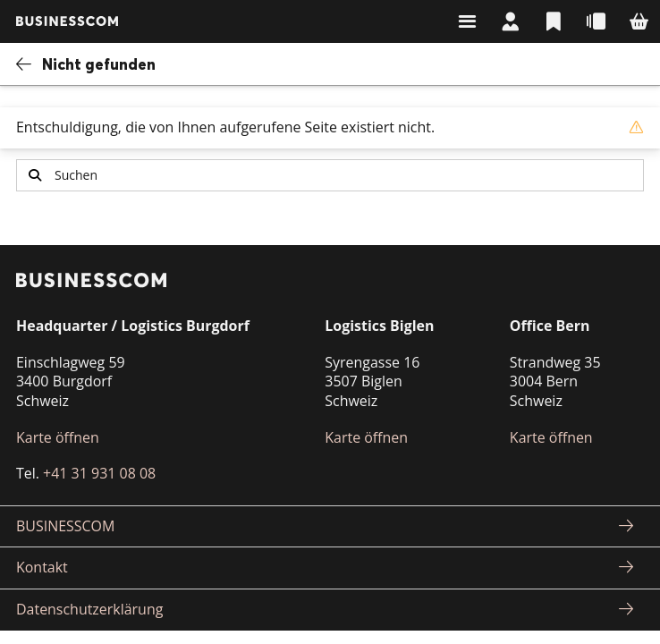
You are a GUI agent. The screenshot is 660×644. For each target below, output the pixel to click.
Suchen (35, 175)
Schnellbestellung (596, 21)
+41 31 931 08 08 (99, 473)
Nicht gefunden (99, 64)
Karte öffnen (58, 437)
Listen (553, 21)
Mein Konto (510, 21)
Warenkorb (639, 21)
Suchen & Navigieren (467, 21)
